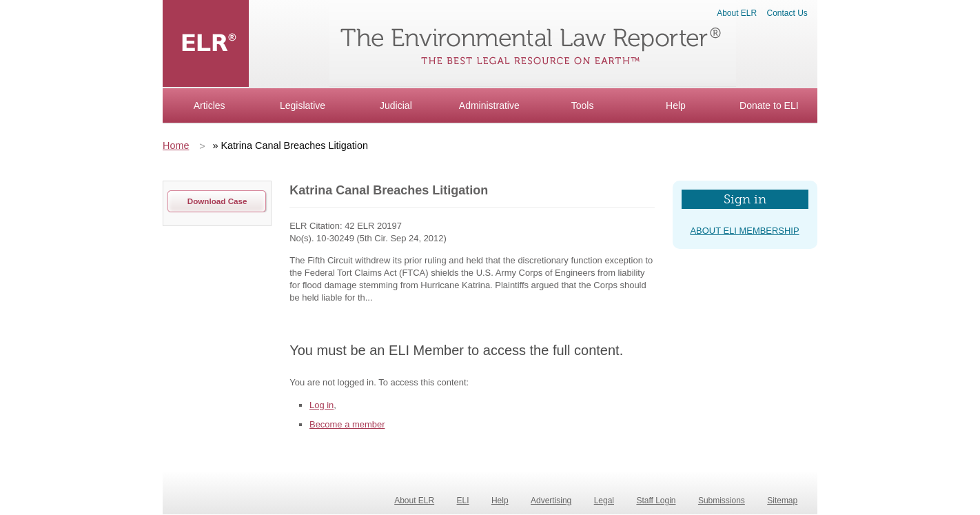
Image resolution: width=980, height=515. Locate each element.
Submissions (722, 501)
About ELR (737, 13)
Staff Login (656, 501)
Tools (583, 105)
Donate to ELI (769, 105)
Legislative (303, 105)
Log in (321, 405)
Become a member (347, 424)
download (217, 201)
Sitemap (782, 501)
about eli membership (744, 231)
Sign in (745, 199)
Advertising (551, 501)
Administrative (489, 105)
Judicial (396, 105)
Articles (210, 105)
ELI (463, 501)
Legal (604, 501)
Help (676, 105)
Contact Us (787, 13)
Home (176, 145)
